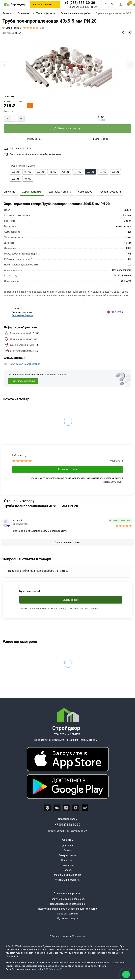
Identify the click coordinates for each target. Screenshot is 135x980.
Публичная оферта (67, 919)
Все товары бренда (22, 315)
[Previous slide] (5, 65)
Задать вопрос (71, 600)
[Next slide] (130, 65)
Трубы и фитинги (46, 13)
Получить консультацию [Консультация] (23, 381)
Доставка (67, 846)
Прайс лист (67, 860)
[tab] (65, 86)
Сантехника (24, 13)
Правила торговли (67, 914)
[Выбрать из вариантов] (15, 172)
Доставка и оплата (60, 192)
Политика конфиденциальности (67, 899)
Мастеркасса (79, 936)
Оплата (68, 850)
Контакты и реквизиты (67, 880)
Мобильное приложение (67, 875)
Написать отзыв (67, 469)
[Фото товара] (68, 65)
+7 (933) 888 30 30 (68, 825)
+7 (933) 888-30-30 (80, 3)
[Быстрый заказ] (101, 139)
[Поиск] (112, 5)
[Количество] (14, 119)
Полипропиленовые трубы (75, 13)
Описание (9, 192)
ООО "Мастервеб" (53, 969)
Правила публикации (113, 482)
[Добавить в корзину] (67, 129)
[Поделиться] (130, 33)
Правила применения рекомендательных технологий (67, 909)
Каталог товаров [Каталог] (43, 4)
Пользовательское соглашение (67, 904)
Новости (67, 870)
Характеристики (32, 192)
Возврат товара (67, 855)
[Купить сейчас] (34, 139)
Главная (7, 13)
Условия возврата (110, 192)
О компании (67, 865)
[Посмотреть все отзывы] (67, 542)
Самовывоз (85, 192)
